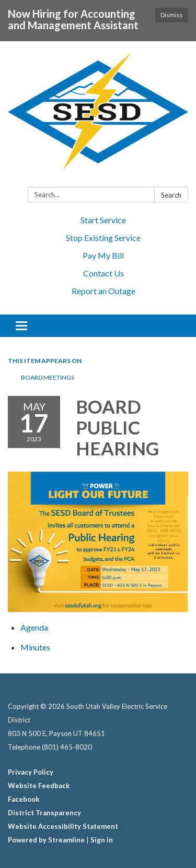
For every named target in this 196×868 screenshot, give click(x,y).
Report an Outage (103, 291)
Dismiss (172, 15)
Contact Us (103, 273)
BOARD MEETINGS (48, 377)
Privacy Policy (31, 772)
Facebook (24, 799)
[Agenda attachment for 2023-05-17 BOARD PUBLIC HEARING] (34, 627)
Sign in (102, 840)
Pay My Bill (103, 255)
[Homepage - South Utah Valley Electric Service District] (98, 116)
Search (171, 195)
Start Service (103, 220)
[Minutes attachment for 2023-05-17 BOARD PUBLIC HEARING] (35, 647)
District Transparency (44, 813)
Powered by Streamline (46, 840)
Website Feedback (39, 786)
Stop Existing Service (103, 238)
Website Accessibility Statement (63, 826)
